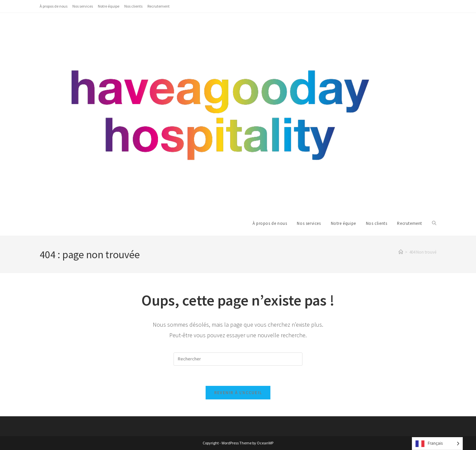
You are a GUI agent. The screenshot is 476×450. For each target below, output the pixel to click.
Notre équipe (109, 6)
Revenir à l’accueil (238, 393)
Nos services (83, 6)
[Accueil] (401, 252)
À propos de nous (54, 6)
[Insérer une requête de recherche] (238, 359)
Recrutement (159, 6)
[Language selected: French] (437, 444)
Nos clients (133, 6)
